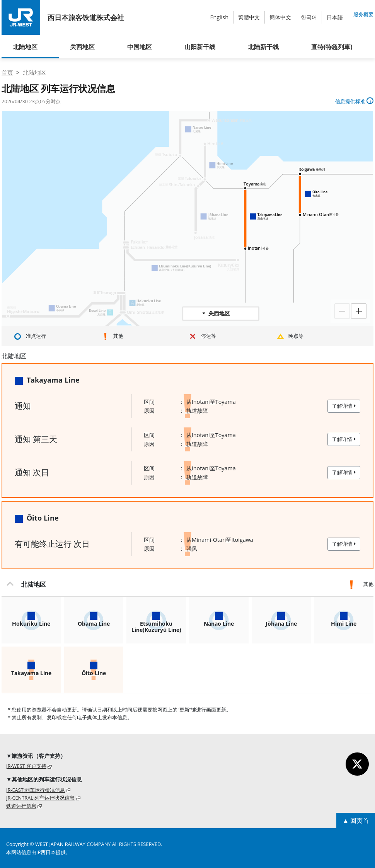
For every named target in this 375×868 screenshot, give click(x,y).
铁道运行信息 (21, 806)
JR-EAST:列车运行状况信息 (36, 790)
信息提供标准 (354, 101)
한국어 (309, 17)
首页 (7, 72)
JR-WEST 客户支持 (26, 766)
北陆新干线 (263, 47)
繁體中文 (249, 17)
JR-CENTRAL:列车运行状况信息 (40, 798)
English (219, 17)
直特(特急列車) (332, 47)
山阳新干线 (200, 47)
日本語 (335, 17)
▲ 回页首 (356, 820)
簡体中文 (280, 17)
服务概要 (363, 14)
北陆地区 (25, 47)
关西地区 (82, 47)
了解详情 (344, 406)
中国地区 (140, 47)
